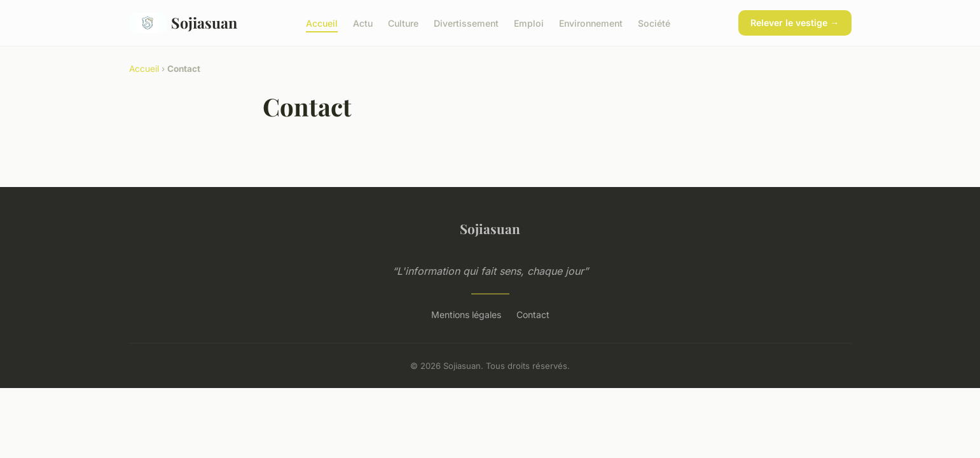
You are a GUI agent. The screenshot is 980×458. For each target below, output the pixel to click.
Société (654, 23)
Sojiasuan (183, 23)
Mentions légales (466, 315)
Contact (533, 315)
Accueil (322, 23)
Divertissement (466, 23)
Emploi (529, 23)
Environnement (591, 23)
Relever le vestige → (795, 23)
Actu (363, 23)
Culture (403, 23)
